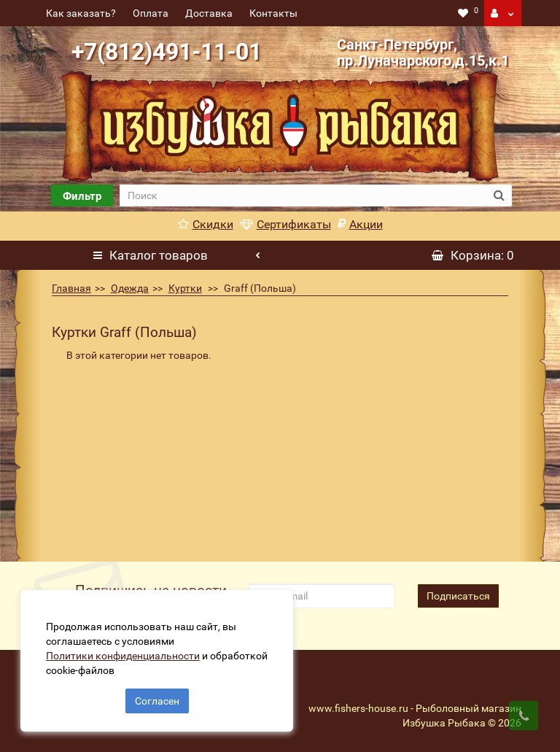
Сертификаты (285, 224)
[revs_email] (322, 596)
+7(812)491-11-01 (167, 52)
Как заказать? (81, 13)
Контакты (273, 13)
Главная (71, 288)
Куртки (185, 288)
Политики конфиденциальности (124, 654)
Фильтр (82, 196)
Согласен (157, 699)
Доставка (209, 13)
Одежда (130, 288)
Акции (360, 224)
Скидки (206, 224)
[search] (303, 195)
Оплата (151, 13)
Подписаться (458, 596)
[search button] (499, 195)
